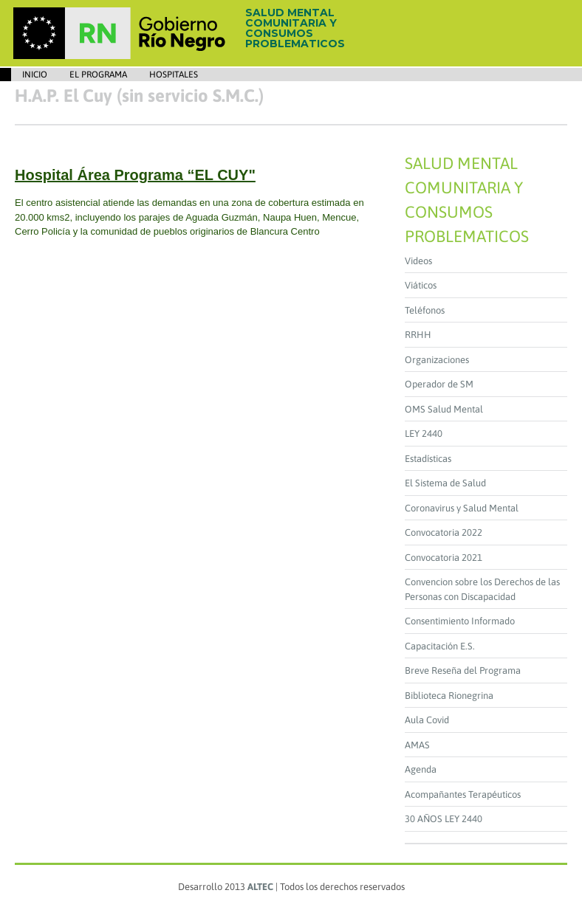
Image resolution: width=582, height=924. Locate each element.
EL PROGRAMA (98, 75)
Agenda (421, 769)
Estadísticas (428, 459)
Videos (418, 261)
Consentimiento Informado (460, 621)
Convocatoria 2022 (444, 532)
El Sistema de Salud (445, 483)
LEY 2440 (424, 434)
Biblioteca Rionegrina (449, 696)
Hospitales (174, 75)
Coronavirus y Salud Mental (462, 508)
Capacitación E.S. (440, 646)
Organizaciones (437, 360)
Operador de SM (439, 384)
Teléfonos (425, 310)
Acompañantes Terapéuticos (463, 794)
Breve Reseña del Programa (463, 670)
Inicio (35, 75)
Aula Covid (427, 720)
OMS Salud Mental (444, 409)
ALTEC (260, 887)
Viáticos (421, 285)
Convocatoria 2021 (444, 558)
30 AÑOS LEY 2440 (444, 819)
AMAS (417, 745)
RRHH (418, 335)
